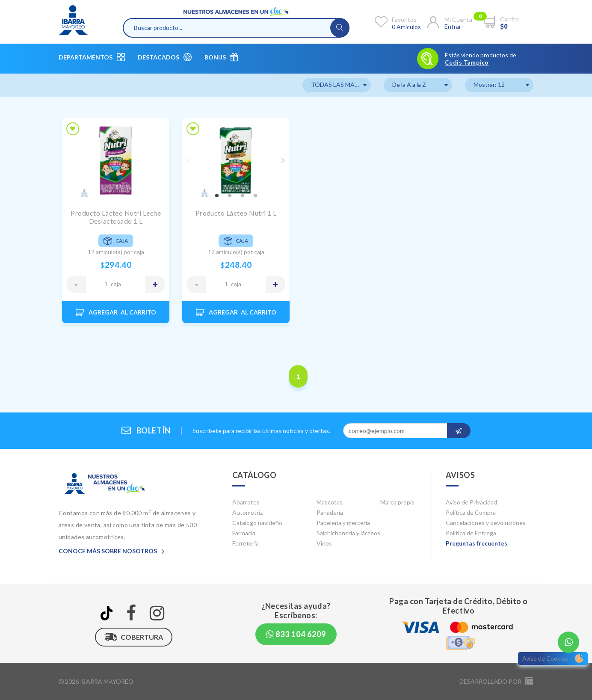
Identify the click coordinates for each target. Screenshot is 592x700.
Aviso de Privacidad (471, 502)
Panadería (330, 512)
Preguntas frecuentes (477, 543)
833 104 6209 (296, 634)
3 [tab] (243, 196)
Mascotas (330, 502)
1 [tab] (217, 196)
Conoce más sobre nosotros (112, 551)
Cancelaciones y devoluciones (486, 523)
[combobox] (337, 85)
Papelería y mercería (343, 523)
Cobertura (134, 637)
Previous (189, 160)
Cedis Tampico (467, 62)
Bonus (221, 57)
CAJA (116, 284)
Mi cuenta (458, 19)
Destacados (165, 57)
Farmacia (244, 533)
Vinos (324, 543)
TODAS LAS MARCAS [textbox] (341, 85)
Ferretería (246, 543)
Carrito (509, 19)
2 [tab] (230, 196)
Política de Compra (471, 512)
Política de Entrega (471, 533)
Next (283, 160)
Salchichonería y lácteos (348, 533)
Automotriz (247, 512)
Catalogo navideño (257, 523)
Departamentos (92, 57)
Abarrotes (246, 502)
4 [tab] (255, 196)
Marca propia (397, 502)
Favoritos (404, 19)
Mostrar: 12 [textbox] (489, 85)
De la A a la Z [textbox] (409, 85)
